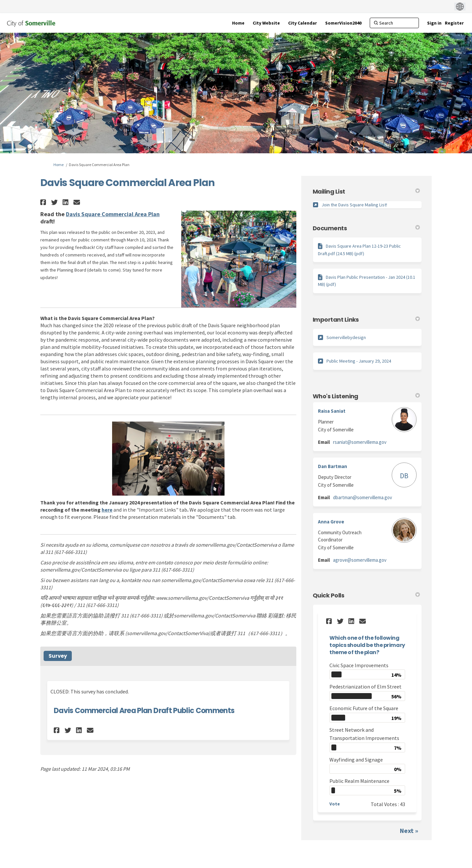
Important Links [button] (366, 320)
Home (59, 165)
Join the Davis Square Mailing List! (354, 205)
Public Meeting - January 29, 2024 (359, 361)
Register (454, 23)
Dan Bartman (333, 466)
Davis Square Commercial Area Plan (113, 214)
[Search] (394, 23)
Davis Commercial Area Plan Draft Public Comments (144, 711)
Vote (335, 804)
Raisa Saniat (332, 411)
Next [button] (407, 830)
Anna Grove (331, 522)
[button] (44, 202)
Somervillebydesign (346, 337)
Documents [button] (366, 228)
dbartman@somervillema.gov (363, 497)
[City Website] (266, 23)
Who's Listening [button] (366, 396)
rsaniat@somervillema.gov (360, 442)
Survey (58, 656)
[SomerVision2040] (343, 23)
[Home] (238, 23)
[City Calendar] (303, 23)
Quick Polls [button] (366, 595)
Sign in (434, 23)
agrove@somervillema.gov (360, 560)
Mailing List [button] (366, 191)
